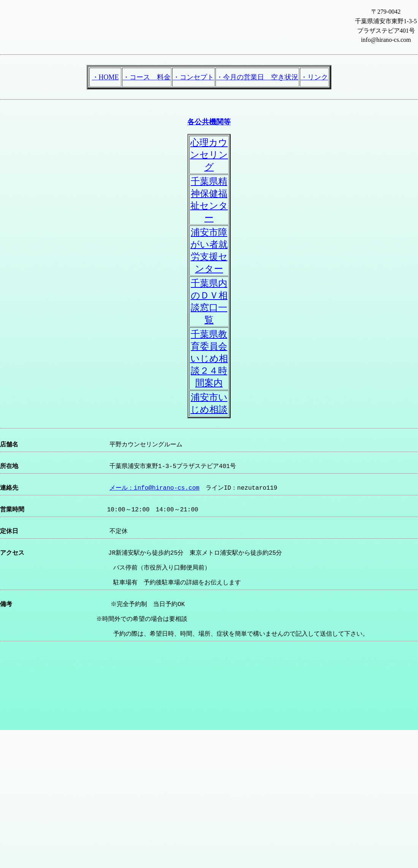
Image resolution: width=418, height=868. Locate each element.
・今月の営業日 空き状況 (257, 77)
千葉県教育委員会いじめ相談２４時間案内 (209, 359)
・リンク (314, 77)
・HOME (105, 77)
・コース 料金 (147, 77)
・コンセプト (193, 77)
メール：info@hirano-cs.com (154, 494)
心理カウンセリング (209, 155)
